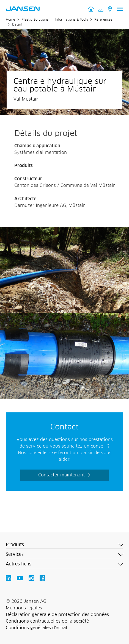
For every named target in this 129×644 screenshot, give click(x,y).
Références (103, 20)
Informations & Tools (71, 20)
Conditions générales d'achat (37, 628)
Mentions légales (24, 608)
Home (10, 20)
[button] (64, 545)
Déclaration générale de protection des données (57, 615)
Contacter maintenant (61, 475)
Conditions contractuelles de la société (47, 621)
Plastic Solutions (35, 20)
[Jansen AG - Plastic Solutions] (64, 230)
